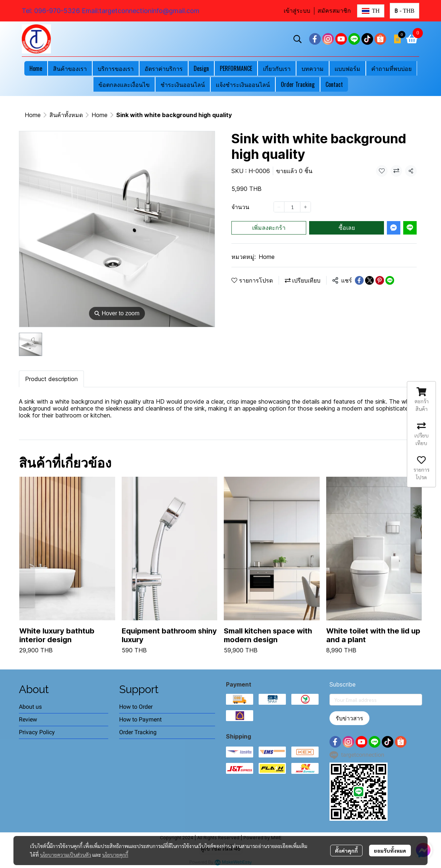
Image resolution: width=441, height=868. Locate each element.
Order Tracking (298, 84)
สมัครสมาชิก (334, 11)
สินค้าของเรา (70, 68)
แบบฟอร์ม (347, 68)
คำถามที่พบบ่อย (391, 68)
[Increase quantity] (306, 207)
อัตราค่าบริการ (164, 68)
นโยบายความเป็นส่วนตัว (66, 855)
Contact (334, 84)
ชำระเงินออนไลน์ (183, 84)
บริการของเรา (116, 68)
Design (201, 68)
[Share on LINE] (390, 280)
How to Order (136, 707)
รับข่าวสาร (349, 718)
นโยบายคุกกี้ (115, 855)
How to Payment (140, 719)
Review (28, 719)
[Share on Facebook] (359, 280)
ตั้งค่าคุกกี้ (346, 851)
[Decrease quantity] (279, 207)
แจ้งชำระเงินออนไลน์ (243, 84)
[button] (371, 11)
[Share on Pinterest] (380, 280)
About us (30, 707)
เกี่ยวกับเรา (277, 68)
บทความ (313, 68)
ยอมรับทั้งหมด (390, 851)
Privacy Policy (37, 732)
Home (36, 68)
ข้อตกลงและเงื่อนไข (124, 84)
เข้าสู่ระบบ (297, 11)
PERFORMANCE (236, 68)
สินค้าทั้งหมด (66, 115)
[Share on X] (369, 280)
